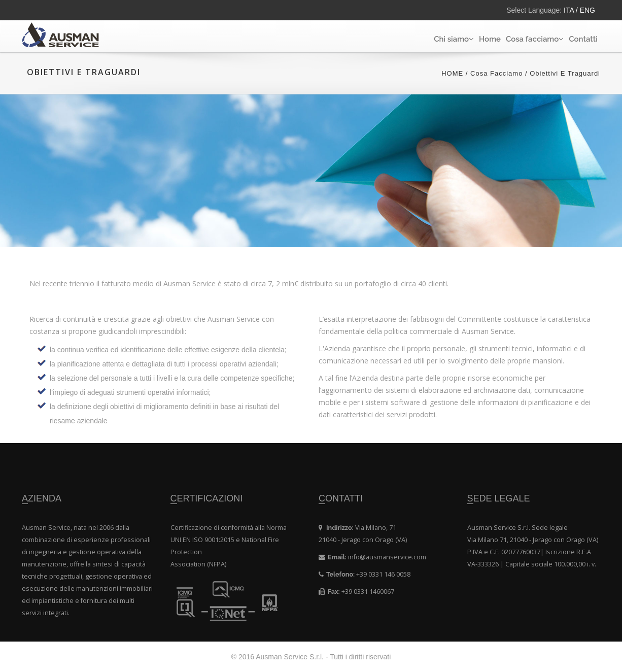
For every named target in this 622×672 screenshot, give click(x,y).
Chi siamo (454, 39)
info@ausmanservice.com (387, 557)
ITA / (571, 10)
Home (490, 39)
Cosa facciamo (535, 39)
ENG (586, 10)
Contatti (583, 39)
